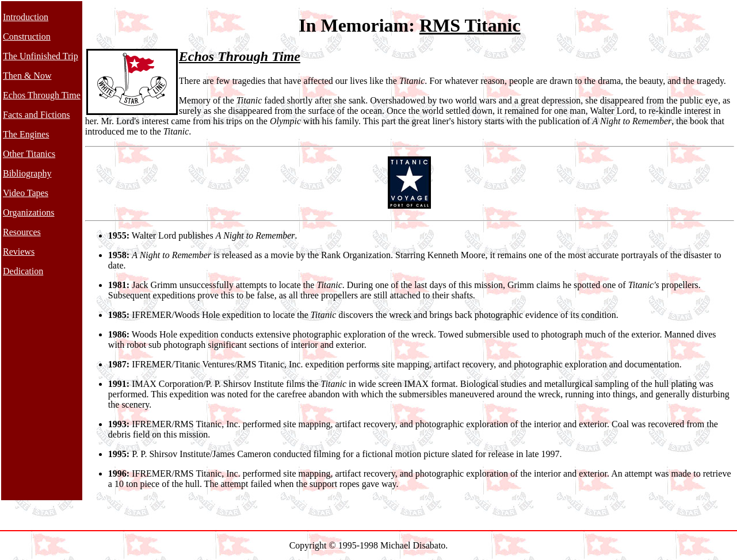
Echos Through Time (42, 95)
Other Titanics (29, 154)
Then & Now (27, 76)
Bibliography (27, 173)
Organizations (28, 212)
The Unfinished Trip (41, 56)
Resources (22, 232)
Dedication (23, 271)
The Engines (26, 134)
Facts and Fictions (36, 115)
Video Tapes (26, 193)
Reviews (19, 252)
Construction (27, 37)
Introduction (26, 17)
